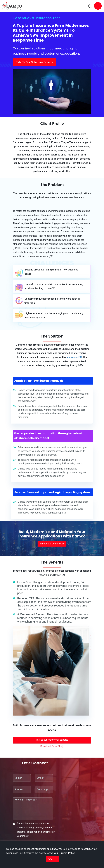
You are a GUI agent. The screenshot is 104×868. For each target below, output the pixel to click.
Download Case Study (52, 746)
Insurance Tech (48, 18)
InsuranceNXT (74, 357)
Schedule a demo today (52, 544)
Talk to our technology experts (52, 740)
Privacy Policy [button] (67, 853)
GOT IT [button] (52, 859)
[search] (90, 6)
